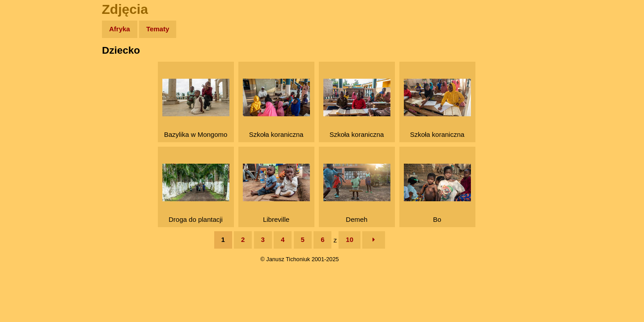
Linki (23, 167)
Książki (27, 116)
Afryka (120, 29)
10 (350, 239)
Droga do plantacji (196, 193)
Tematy (158, 29)
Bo (437, 193)
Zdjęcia (27, 81)
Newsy (26, 98)
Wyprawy (30, 64)
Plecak (26, 150)
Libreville (276, 193)
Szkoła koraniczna (276, 108)
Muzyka (27, 133)
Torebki (27, 184)
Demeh (357, 193)
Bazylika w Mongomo (196, 108)
